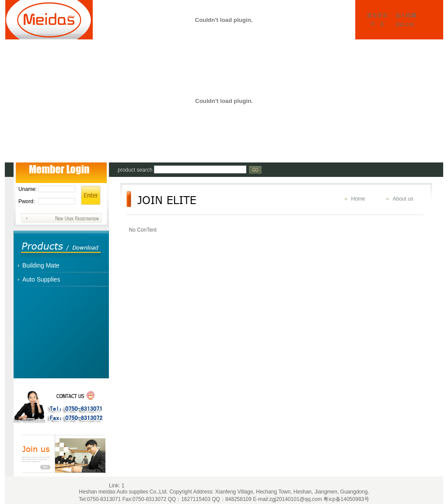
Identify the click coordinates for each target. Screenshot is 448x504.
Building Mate (41, 265)
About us (403, 199)
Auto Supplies (41, 279)
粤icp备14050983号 (346, 499)
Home (358, 199)
